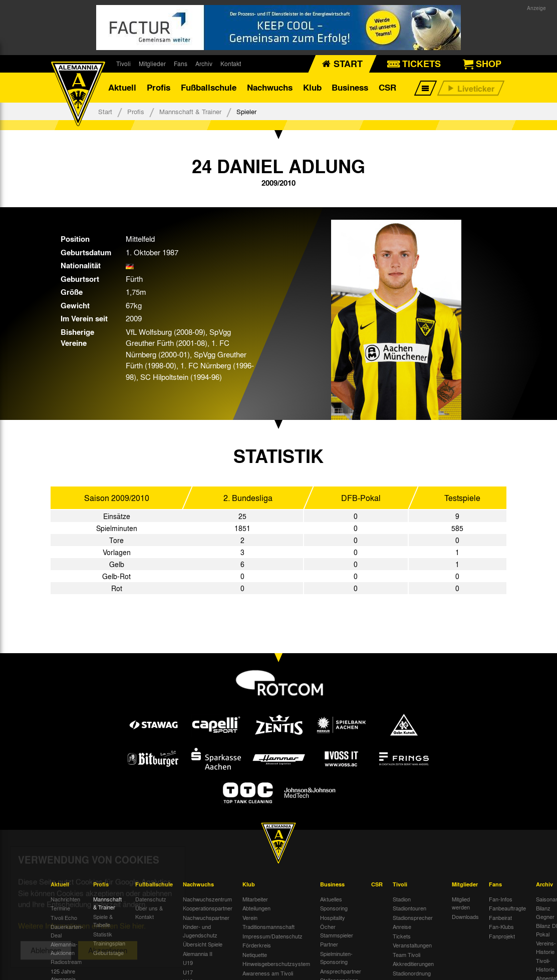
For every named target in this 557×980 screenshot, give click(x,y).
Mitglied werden (461, 903)
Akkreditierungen (413, 963)
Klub (312, 87)
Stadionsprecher (413, 917)
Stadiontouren (409, 908)
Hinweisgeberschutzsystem (276, 963)
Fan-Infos (501, 899)
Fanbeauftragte (507, 908)
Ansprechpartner (341, 971)
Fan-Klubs (501, 926)
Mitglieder (152, 64)
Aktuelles (331, 899)
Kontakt (231, 64)
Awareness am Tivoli (268, 973)
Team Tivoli (406, 954)
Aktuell (122, 87)
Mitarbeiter (255, 899)
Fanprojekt (502, 936)
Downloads (465, 916)
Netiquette (255, 954)
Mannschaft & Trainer (190, 111)
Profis (159, 87)
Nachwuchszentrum (207, 899)
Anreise (402, 926)
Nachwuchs (270, 87)
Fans (181, 64)
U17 (188, 972)
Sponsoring (334, 908)
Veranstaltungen (412, 945)
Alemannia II (198, 953)
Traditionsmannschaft (268, 926)
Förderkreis (257, 945)
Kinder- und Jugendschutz (200, 931)
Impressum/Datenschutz (272, 936)
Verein (250, 917)
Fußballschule (209, 87)
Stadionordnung (412, 973)
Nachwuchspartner (206, 917)
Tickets (402, 936)
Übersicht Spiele (203, 944)
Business (350, 87)
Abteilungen (256, 908)
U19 (188, 962)
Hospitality (333, 917)
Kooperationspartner (208, 908)
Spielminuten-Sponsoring (336, 958)
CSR (387, 87)
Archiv (204, 64)
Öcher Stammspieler (337, 931)
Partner (329, 944)
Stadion (402, 899)
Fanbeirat (500, 917)
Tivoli (123, 64)
